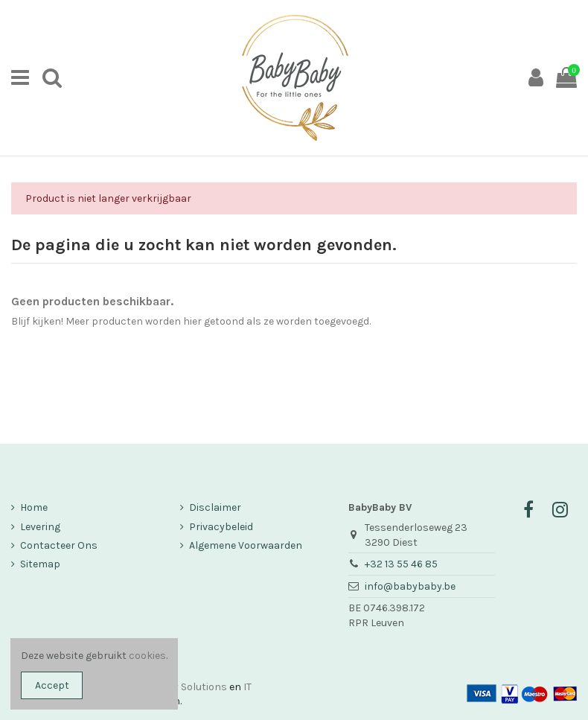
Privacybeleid (221, 527)
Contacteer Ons (59, 545)
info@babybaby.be (410, 586)
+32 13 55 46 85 (401, 564)
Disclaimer (215, 507)
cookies (147, 656)
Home (34, 507)
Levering (40, 527)
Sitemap (40, 564)
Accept (52, 685)
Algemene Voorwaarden (246, 545)
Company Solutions (179, 687)
